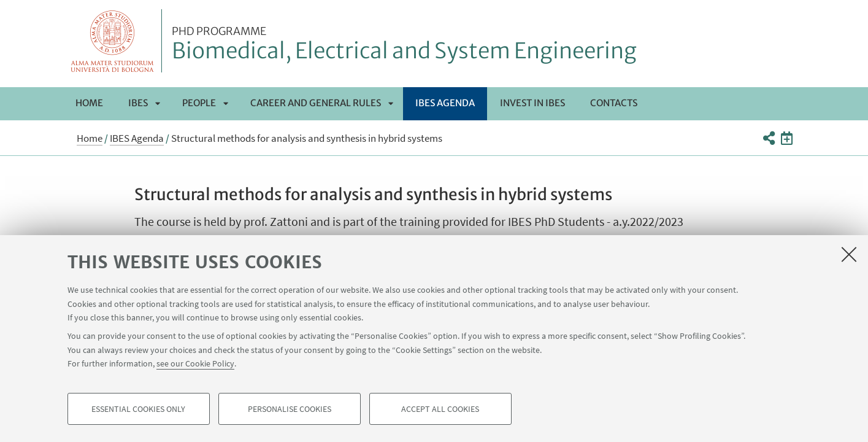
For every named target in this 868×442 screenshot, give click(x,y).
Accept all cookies (440, 409)
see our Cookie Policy (195, 363)
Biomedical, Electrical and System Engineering (404, 45)
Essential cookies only (138, 409)
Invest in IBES (532, 103)
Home (89, 103)
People (199, 103)
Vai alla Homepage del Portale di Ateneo (113, 41)
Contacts (614, 103)
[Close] (849, 254)
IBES (138, 103)
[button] (769, 138)
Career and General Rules (316, 103)
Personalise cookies (290, 409)
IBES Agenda (445, 103)
